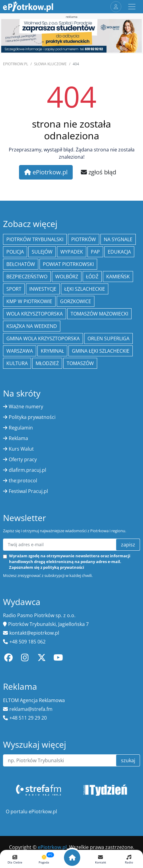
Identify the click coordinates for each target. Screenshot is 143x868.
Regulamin (21, 428)
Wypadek (72, 252)
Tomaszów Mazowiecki (99, 314)
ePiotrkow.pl (16, 64)
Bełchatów (21, 264)
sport (14, 289)
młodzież (47, 363)
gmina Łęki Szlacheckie (101, 351)
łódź (92, 277)
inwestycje (43, 289)
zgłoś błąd (99, 172)
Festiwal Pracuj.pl (28, 491)
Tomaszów (80, 363)
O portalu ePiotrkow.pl (31, 811)
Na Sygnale (118, 239)
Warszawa (20, 351)
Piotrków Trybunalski (35, 239)
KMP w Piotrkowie (29, 301)
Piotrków (84, 239)
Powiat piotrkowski (68, 264)
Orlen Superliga (108, 338)
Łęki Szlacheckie (85, 289)
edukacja (119, 252)
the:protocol (23, 481)
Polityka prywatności (32, 417)
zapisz (128, 545)
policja (15, 252)
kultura (17, 363)
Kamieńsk (118, 277)
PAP (95, 252)
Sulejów (42, 252)
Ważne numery (26, 406)
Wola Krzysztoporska (35, 314)
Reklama (18, 438)
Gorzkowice (76, 301)
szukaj (128, 760)
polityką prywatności (64, 567)
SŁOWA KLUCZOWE (50, 64)
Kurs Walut (21, 449)
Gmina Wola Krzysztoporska (43, 338)
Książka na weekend (32, 326)
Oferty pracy (23, 459)
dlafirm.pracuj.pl (27, 470)
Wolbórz (67, 277)
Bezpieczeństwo (27, 277)
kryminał (52, 351)
